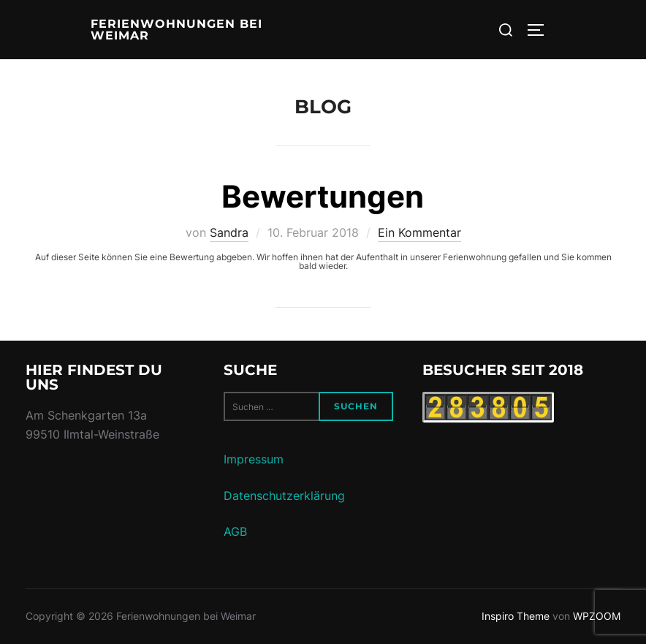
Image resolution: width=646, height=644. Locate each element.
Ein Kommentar (419, 232)
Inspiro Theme (516, 616)
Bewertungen (323, 196)
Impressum (254, 459)
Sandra (229, 232)
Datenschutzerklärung (284, 496)
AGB (235, 531)
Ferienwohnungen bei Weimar (176, 30)
